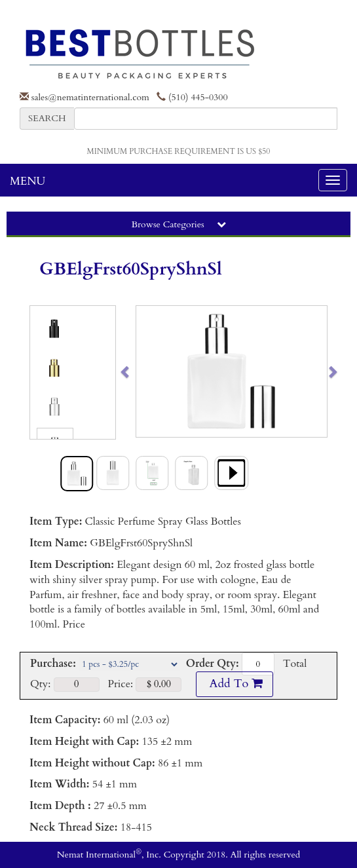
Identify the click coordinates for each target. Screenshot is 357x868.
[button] (146, 371)
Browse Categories (178, 224)
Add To (235, 684)
